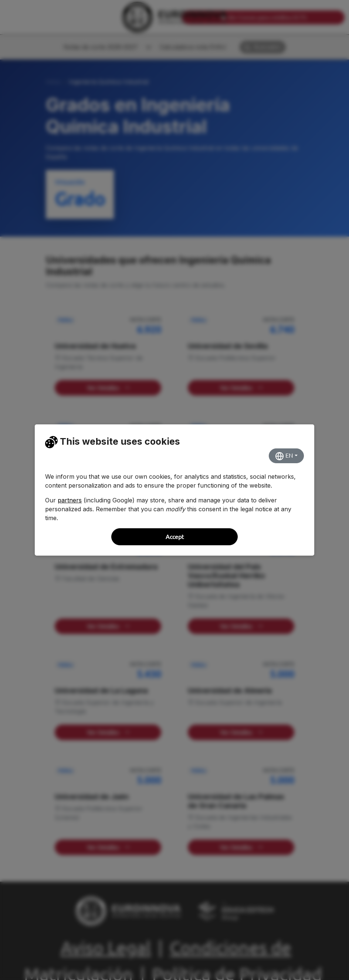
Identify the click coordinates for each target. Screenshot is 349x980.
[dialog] (174, 490)
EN (284, 456)
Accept (175, 537)
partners (70, 500)
